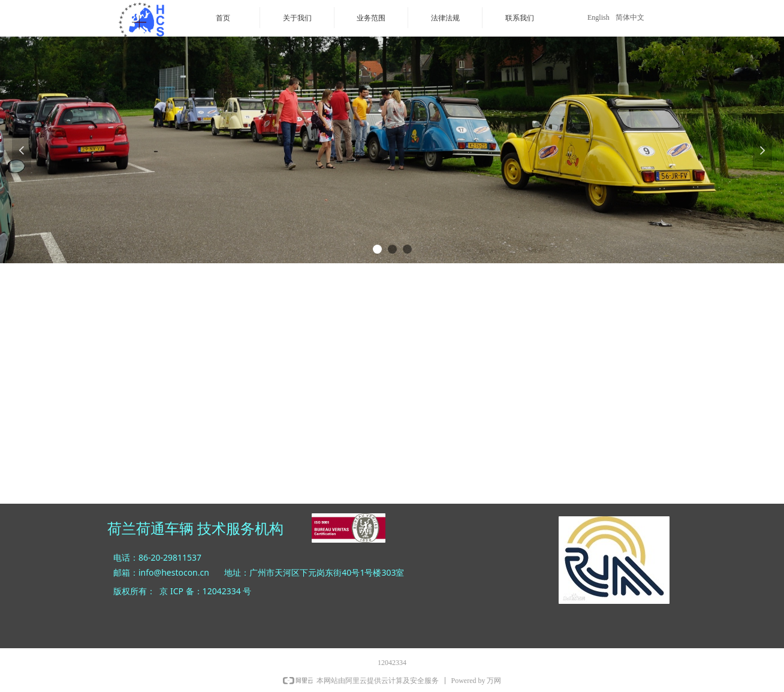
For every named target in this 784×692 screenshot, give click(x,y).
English (598, 17)
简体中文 (630, 17)
